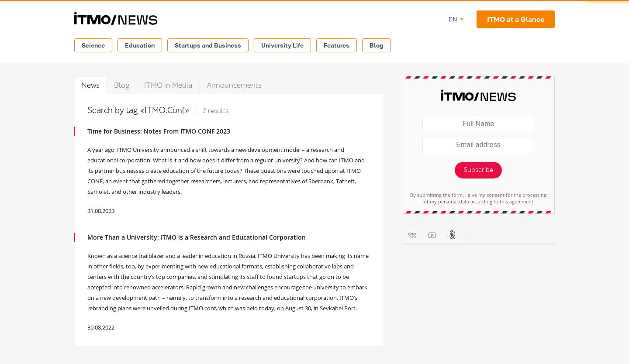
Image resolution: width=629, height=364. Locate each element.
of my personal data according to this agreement (479, 201)
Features (337, 45)
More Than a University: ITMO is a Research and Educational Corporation (197, 237)
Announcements (234, 85)
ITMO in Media (168, 85)
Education (140, 45)
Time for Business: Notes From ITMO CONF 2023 (159, 131)
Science (93, 45)
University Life (282, 45)
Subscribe (478, 170)
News (90, 85)
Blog (377, 45)
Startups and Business (208, 45)
